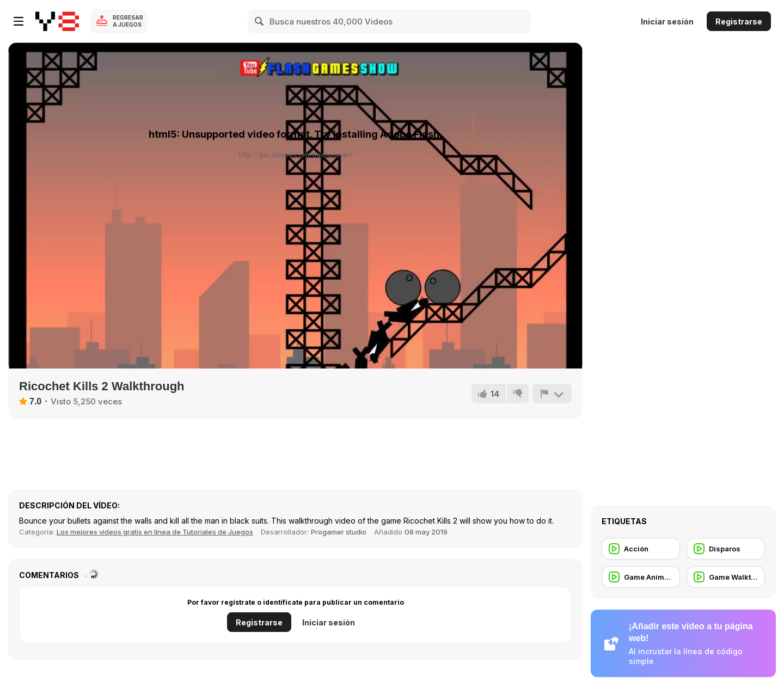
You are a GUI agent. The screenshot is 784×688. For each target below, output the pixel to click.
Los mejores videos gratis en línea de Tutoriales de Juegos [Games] (155, 532)
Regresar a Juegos (128, 21)
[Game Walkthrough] (726, 577)
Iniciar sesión (667, 21)
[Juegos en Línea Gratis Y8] (57, 21)
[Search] (260, 21)
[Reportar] (552, 394)
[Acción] (641, 549)
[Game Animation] (641, 577)
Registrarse (739, 21)
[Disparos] (726, 549)
